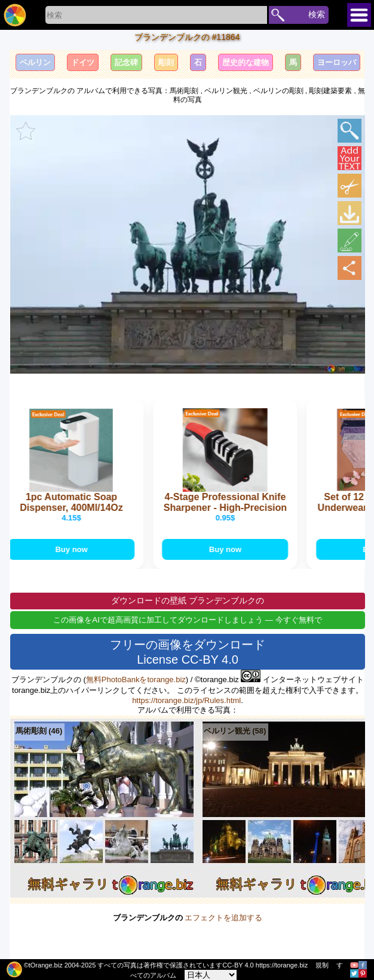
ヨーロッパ (337, 62)
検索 (317, 14)
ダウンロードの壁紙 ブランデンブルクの (188, 602)
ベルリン (35, 62)
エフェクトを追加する (223, 919)
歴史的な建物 (246, 62)
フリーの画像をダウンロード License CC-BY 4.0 (188, 653)
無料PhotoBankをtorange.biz (136, 681)
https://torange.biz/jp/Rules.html (186, 702)
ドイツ (83, 62)
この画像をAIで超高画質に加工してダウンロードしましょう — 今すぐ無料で (187, 621)
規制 (322, 965)
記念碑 (126, 62)
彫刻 (166, 62)
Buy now (76, 550)
